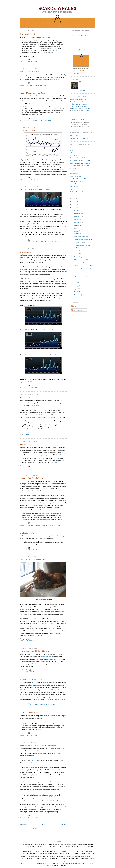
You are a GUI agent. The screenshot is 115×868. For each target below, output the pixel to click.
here (51, 52)
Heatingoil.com (75, 168)
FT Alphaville (74, 173)
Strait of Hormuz (35, 405)
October (77, 219)
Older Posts (63, 825)
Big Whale (86, 111)
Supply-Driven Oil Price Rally (32, 93)
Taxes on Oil (30, 672)
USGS (40, 817)
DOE (57, 217)
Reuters (62, 455)
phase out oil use (55, 80)
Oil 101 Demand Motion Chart (80, 120)
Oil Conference (36, 85)
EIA (71, 147)
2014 (74, 201)
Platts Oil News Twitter (77, 184)
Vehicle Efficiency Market (79, 136)
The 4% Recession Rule (78, 102)
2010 (74, 207)
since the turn (40, 609)
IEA (71, 150)
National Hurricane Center (78, 192)
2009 (74, 210)
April (76, 289)
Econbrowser (74, 171)
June (76, 231)
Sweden (46, 85)
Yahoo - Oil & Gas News (78, 181)
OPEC (35, 641)
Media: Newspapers (33, 120)
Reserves (34, 817)
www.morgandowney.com (81, 34)
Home (43, 825)
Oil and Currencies (53, 525)
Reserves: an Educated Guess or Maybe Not (38, 745)
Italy (27, 85)
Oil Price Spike (31, 735)
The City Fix (74, 187)
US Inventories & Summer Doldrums (35, 190)
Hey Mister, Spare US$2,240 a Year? (35, 651)
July (76, 228)
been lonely (40, 612)
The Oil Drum (74, 155)
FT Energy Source (76, 176)
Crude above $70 (27, 533)
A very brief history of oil (79, 100)
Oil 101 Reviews (31, 62)
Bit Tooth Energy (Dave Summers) (81, 160)
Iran (27, 435)
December (77, 213)
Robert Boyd (46, 37)
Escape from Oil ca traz (30, 72)
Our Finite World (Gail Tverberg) (80, 166)
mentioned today (46, 657)
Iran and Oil (25, 397)
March (76, 292)
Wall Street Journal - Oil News (79, 179)
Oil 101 (31, 37)
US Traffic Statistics (34, 180)
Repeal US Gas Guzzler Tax (80, 138)
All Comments (77, 310)
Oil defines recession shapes (79, 106)
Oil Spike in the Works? (30, 713)
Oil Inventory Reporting (50, 242)
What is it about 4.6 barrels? (79, 104)
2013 (74, 204)
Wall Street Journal (56, 801)
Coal (27, 817)
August (77, 225)
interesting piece (52, 96)
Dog (30, 641)
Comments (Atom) (33, 829)
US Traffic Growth (28, 130)
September (78, 222)
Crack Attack (25, 252)
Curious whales (76, 111)
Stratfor (48, 429)
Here (21, 699)
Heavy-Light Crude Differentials (38, 705)
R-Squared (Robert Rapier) (78, 158)
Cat (27, 641)
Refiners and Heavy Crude (31, 679)
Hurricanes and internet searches (81, 108)
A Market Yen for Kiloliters (31, 478)
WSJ (24, 236)
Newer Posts (23, 825)
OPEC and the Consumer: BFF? (33, 560)
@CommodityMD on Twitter (81, 36)
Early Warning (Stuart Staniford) (80, 163)
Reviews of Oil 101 (28, 34)
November (78, 216)
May (76, 286)
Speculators (46, 120)
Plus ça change (26, 445)
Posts (74, 306)
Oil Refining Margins (33, 387)
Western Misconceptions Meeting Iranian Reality (41, 417)
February (77, 295)
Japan (28, 525)
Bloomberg (39, 729)
